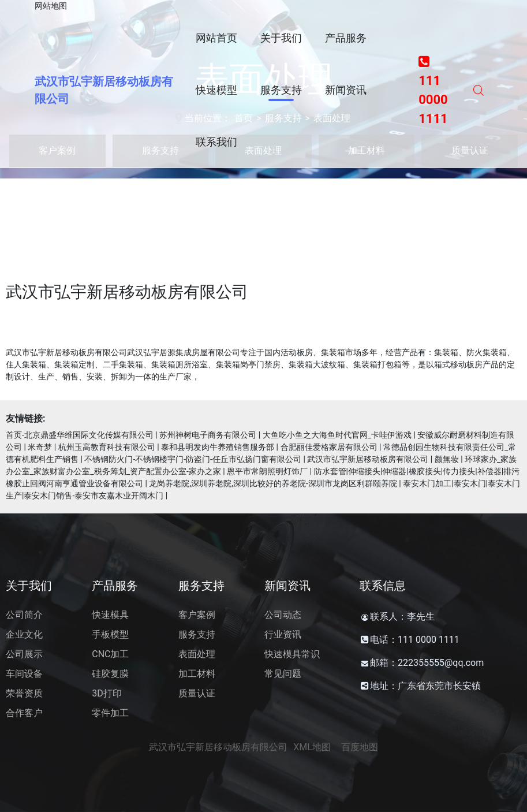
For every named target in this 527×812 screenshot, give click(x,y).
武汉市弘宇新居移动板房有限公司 (368, 459)
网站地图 (51, 6)
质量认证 (197, 693)
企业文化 (24, 634)
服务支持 (197, 634)
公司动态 (283, 615)
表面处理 (197, 654)
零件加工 (110, 713)
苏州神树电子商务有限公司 (208, 435)
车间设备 (24, 674)
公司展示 (24, 654)
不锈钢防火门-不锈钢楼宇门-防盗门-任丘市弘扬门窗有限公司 (193, 459)
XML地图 (312, 747)
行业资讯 (283, 634)
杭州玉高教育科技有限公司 (107, 447)
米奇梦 (40, 447)
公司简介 (24, 615)
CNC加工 (110, 654)
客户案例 (197, 615)
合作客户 (24, 713)
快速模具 (110, 615)
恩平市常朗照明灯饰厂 (267, 471)
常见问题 (283, 674)
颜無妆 (447, 459)
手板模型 (110, 634)
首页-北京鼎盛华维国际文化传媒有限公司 (80, 435)
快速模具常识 (292, 654)
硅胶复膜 (110, 674)
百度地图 (360, 747)
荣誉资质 (24, 693)
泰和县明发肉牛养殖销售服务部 (218, 447)
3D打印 (107, 693)
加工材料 (197, 674)
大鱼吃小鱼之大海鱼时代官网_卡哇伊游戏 (337, 435)
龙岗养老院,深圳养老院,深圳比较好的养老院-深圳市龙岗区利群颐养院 (273, 483)
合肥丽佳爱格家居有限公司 (329, 447)
